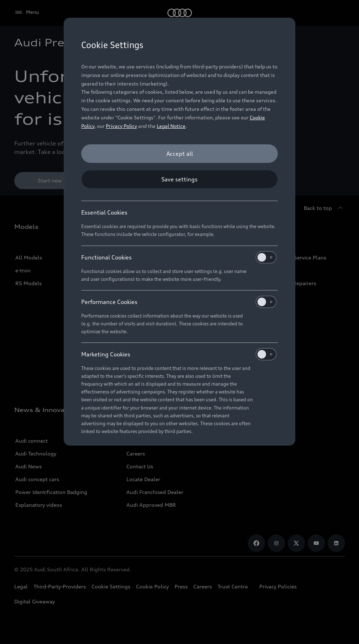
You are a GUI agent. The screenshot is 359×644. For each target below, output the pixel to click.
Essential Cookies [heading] (104, 212)
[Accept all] (179, 154)
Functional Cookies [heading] (179, 257)
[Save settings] (179, 179)
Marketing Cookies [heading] (179, 354)
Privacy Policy (121, 126)
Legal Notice (171, 126)
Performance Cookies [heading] (179, 302)
